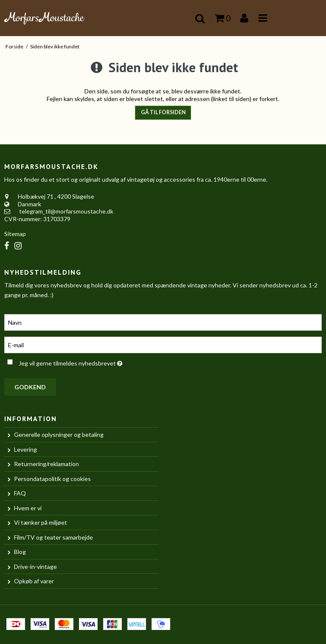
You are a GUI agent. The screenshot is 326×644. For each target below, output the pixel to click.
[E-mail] (163, 344)
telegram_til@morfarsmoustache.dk (66, 211)
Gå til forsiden (163, 112)
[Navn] (163, 322)
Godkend (30, 387)
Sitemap (15, 234)
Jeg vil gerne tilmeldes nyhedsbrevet (91, 361)
